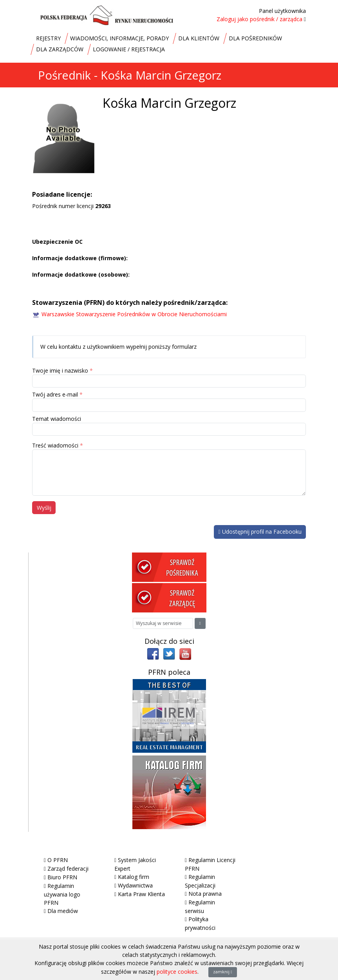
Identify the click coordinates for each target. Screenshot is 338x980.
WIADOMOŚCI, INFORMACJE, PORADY (119, 38)
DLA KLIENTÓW (199, 38)
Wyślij (44, 508)
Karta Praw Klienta (141, 894)
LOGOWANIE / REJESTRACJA (129, 49)
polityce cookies (177, 972)
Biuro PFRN (62, 877)
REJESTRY (48, 38)
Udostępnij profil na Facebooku (260, 532)
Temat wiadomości (57, 419)
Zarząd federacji (68, 869)
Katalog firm (134, 877)
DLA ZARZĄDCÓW (60, 49)
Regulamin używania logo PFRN (62, 894)
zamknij (223, 972)
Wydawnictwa (135, 885)
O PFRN (58, 860)
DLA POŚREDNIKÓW (255, 38)
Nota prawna (205, 894)
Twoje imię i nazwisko (60, 370)
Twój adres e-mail (55, 394)
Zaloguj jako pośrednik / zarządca (259, 19)
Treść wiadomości (55, 445)
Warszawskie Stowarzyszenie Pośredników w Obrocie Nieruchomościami (134, 314)
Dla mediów (63, 911)
